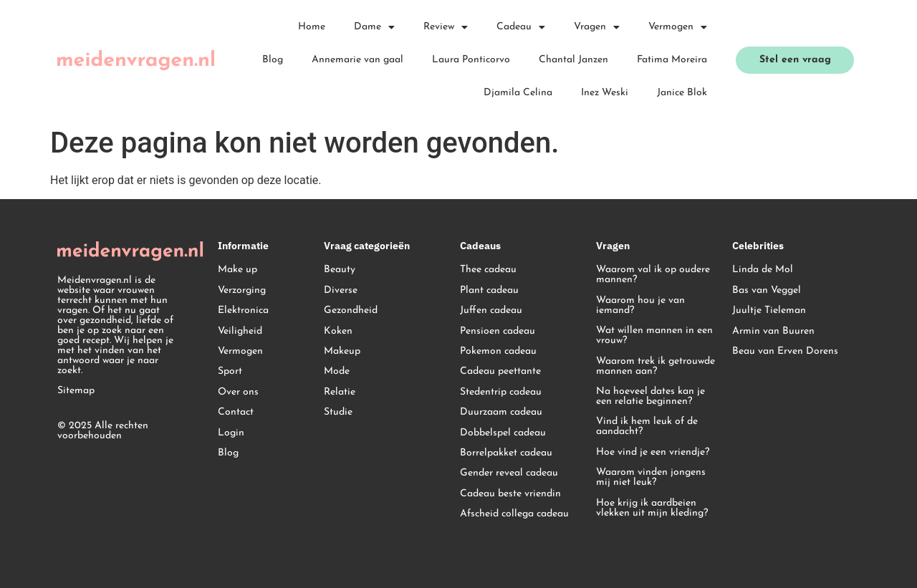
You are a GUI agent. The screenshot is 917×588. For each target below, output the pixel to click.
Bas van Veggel (767, 290)
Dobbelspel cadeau (503, 433)
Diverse (341, 290)
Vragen (597, 27)
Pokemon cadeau (498, 351)
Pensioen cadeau (498, 331)
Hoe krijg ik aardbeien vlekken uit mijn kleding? (652, 508)
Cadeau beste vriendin (510, 494)
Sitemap (76, 391)
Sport (230, 371)
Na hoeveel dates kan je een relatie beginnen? (650, 396)
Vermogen (678, 27)
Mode (337, 371)
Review (446, 27)
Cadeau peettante (500, 371)
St (465, 392)
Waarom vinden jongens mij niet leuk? (651, 477)
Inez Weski (605, 93)
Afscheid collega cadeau (514, 514)
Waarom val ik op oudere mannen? (653, 275)
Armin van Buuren (773, 331)
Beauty (340, 270)
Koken (338, 331)
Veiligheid (240, 331)
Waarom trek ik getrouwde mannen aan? (656, 366)
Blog (273, 60)
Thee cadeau (488, 270)
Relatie (340, 392)
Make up (237, 270)
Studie (338, 412)
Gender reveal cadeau (509, 473)
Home (312, 27)
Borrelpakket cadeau (506, 453)
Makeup (342, 351)
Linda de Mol (763, 270)
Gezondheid (351, 310)
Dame (374, 27)
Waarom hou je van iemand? (640, 305)
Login (231, 433)
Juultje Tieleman (769, 310)
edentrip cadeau (505, 392)
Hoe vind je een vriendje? (653, 452)
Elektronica (243, 310)
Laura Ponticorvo (471, 60)
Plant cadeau (489, 290)
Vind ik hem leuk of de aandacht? (647, 426)
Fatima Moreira (672, 60)
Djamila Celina (518, 93)
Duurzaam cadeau (501, 412)
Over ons (238, 392)
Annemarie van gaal (357, 60)
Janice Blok (682, 93)
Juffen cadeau (491, 310)
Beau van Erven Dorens (785, 351)
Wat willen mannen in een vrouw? (654, 336)
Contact (236, 412)
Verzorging (242, 290)
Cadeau (521, 27)
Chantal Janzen (573, 60)
